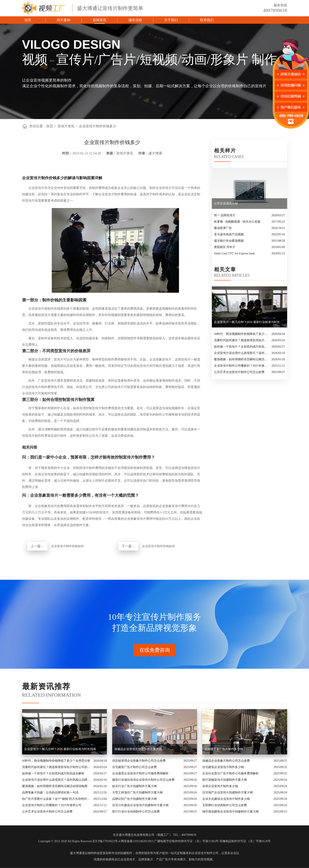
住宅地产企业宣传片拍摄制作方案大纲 (228, 792)
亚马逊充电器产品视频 (229, 234)
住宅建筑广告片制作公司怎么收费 (134, 767)
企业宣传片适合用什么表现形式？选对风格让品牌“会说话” (242, 353)
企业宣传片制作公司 (205, 853)
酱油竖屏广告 (223, 228)
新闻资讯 (99, 20)
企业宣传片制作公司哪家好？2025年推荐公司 (242, 366)
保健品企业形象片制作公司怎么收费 (226, 761)
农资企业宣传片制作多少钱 (220, 786)
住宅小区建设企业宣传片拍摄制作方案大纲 (140, 805)
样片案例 (64, 20)
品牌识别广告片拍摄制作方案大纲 (134, 799)
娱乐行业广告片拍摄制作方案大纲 (134, 786)
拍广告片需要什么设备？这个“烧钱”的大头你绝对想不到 (57, 799)
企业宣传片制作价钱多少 (98, 126)
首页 (28, 20)
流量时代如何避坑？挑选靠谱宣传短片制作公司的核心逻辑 (242, 340)
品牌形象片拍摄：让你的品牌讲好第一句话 (50, 792)
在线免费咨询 (155, 650)
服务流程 (135, 20)
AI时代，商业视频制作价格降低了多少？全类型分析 (242, 334)
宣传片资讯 (66, 126)
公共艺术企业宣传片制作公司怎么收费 (239, 372)
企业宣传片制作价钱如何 (158, 546)
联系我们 (207, 20)
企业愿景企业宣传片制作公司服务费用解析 (140, 773)
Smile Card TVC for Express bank (234, 253)
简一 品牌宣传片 (225, 215)
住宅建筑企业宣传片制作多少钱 (223, 767)
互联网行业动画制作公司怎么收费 (225, 805)
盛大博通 (76, 853)
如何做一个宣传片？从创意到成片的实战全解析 (242, 347)
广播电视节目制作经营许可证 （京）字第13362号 (187, 841)
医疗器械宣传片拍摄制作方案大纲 (225, 780)
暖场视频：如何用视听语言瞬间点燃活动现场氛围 (242, 359)
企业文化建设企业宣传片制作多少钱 (226, 799)
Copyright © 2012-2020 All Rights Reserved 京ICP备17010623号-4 (79, 841)
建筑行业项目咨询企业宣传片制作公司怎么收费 (143, 780)
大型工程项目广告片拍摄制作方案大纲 (137, 792)
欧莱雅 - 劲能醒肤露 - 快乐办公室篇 (237, 222)
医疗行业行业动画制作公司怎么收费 (136, 812)
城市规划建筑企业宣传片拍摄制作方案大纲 (231, 812)
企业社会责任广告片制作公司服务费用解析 (231, 773)
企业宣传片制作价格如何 (67, 546)
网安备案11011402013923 (137, 841)
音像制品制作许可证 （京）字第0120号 (245, 841)
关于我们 (171, 20)
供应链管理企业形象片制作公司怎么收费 (139, 761)
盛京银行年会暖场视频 (229, 241)
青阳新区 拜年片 (225, 247)
